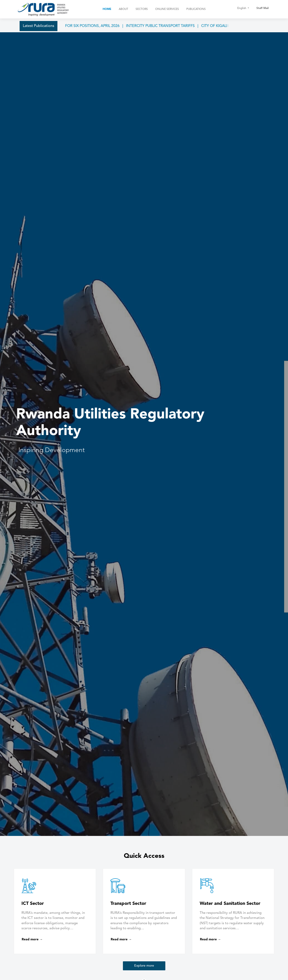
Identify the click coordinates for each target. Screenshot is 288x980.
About (123, 9)
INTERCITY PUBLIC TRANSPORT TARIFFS (166, 26)
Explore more (144, 966)
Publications (196, 9)
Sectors (142, 9)
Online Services (167, 9)
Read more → (32, 939)
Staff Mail (263, 8)
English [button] (242, 8)
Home (107, 9)
